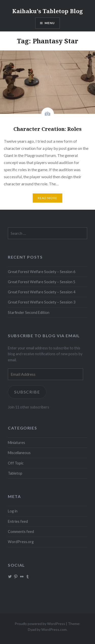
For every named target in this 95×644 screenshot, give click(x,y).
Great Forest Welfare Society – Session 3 (42, 302)
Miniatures (16, 443)
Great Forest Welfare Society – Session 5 (42, 282)
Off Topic (16, 463)
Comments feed (21, 532)
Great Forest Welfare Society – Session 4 (42, 292)
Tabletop (15, 473)
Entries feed (18, 521)
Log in (13, 511)
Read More (48, 198)
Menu (50, 23)
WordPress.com (54, 629)
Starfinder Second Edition (29, 312)
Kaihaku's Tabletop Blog (48, 11)
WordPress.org (21, 542)
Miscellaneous (19, 453)
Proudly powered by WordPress (40, 624)
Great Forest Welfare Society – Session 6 (42, 272)
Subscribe (27, 392)
